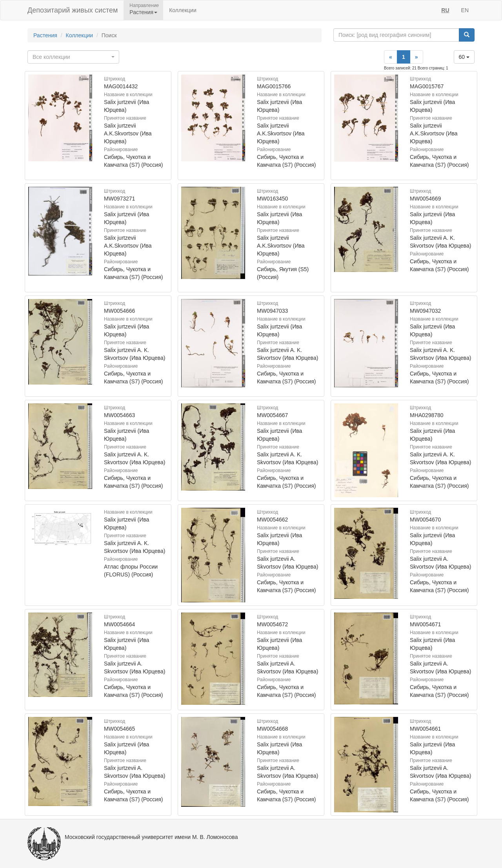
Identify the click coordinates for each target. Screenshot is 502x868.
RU (445, 10)
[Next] (417, 57)
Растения (45, 35)
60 (464, 57)
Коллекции (183, 10)
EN (465, 10)
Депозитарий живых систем (73, 10)
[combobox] (73, 57)
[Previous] (391, 57)
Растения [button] (143, 12)
